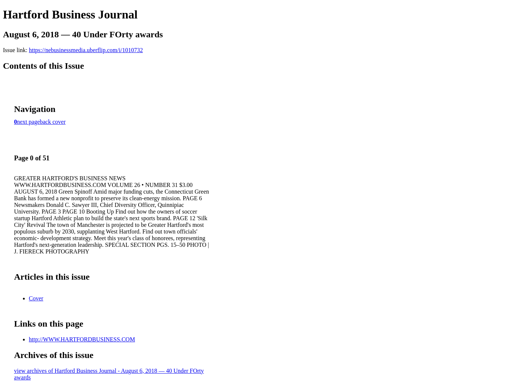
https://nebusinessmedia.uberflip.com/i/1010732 (86, 50)
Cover (36, 298)
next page (28, 122)
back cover (53, 122)
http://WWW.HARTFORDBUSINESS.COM (82, 339)
